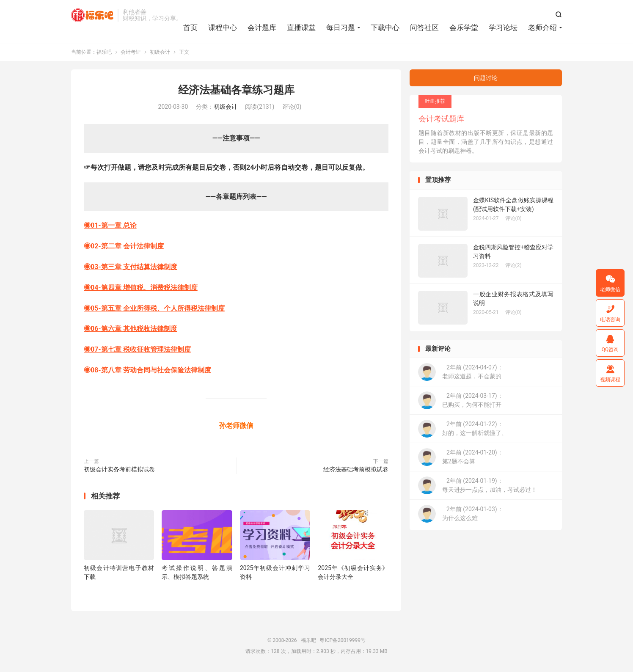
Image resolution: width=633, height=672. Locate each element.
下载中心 (385, 28)
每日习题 (341, 28)
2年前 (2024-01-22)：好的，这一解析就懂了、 (463, 429)
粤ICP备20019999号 (343, 641)
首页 (190, 28)
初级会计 (160, 52)
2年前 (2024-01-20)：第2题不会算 (461, 457)
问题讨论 (486, 78)
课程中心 (223, 28)
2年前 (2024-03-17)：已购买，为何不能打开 (461, 401)
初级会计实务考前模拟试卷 (119, 469)
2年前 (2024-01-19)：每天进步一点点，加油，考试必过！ (478, 486)
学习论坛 (503, 28)
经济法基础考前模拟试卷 (356, 469)
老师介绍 (542, 28)
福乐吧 (92, 15)
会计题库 (262, 28)
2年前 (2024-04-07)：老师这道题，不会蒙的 (461, 372)
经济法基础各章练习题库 (236, 90)
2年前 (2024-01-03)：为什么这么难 (461, 514)
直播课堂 (301, 28)
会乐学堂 (464, 28)
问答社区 (424, 28)
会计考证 (131, 52)
